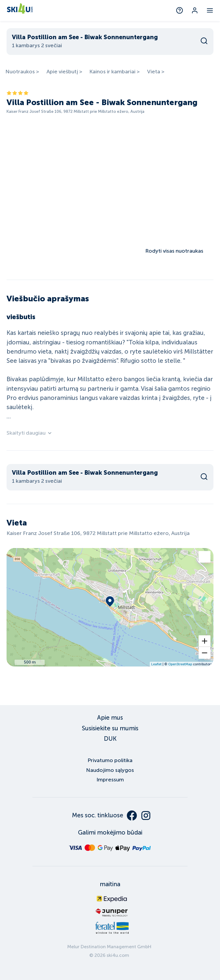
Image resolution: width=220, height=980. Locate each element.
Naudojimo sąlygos (110, 770)
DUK (110, 739)
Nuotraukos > (22, 72)
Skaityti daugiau (29, 433)
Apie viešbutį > (64, 72)
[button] (204, 641)
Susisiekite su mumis (110, 728)
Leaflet (156, 664)
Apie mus (110, 718)
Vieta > (156, 72)
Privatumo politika (110, 760)
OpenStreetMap (180, 664)
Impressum (110, 780)
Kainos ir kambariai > (114, 72)
